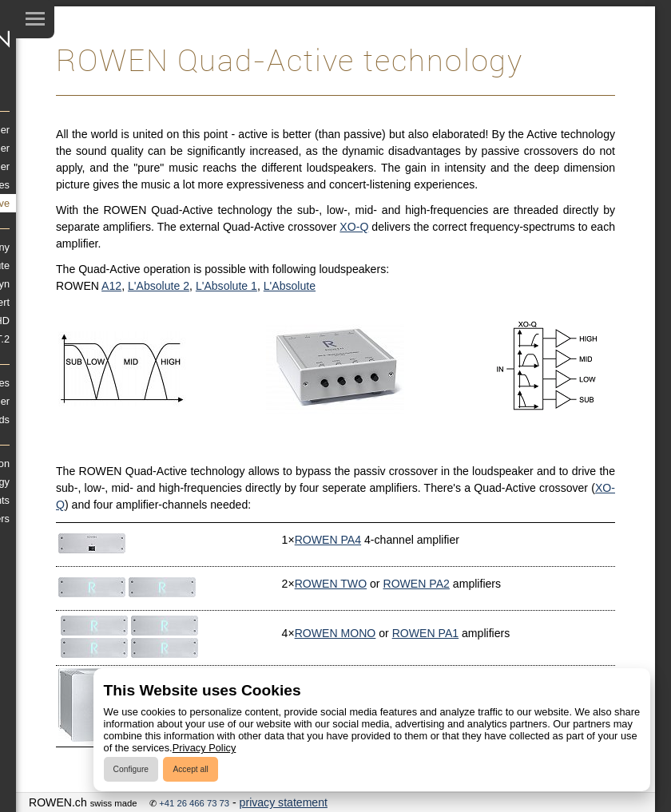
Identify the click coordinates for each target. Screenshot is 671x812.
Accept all (190, 769)
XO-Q (354, 227)
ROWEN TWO (331, 584)
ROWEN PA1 (425, 633)
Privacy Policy (204, 748)
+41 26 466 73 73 (194, 803)
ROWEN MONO (335, 633)
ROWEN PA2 (416, 584)
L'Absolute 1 (226, 286)
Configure (131, 769)
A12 (111, 286)
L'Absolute (290, 286)
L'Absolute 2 (159, 286)
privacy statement (284, 802)
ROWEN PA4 (328, 540)
